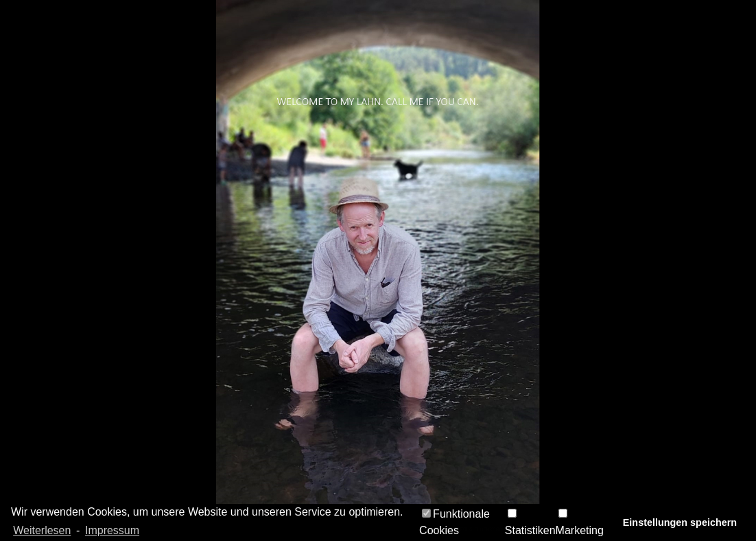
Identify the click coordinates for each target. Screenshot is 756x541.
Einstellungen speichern (680, 522)
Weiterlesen (42, 530)
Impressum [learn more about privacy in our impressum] (112, 530)
